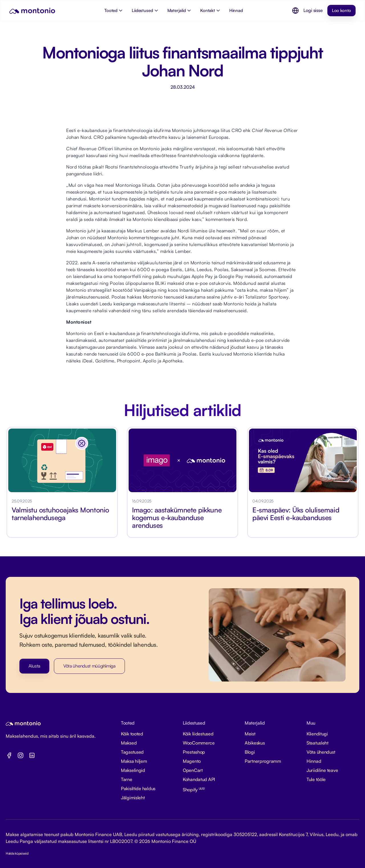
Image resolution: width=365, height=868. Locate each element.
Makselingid (133, 770)
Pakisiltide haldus (138, 788)
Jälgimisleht (133, 798)
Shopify (194, 790)
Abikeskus (255, 743)
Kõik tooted (132, 734)
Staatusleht (318, 743)
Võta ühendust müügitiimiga (89, 666)
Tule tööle (316, 779)
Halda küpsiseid (17, 853)
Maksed (129, 743)
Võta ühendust (321, 752)
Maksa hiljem (134, 761)
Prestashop (194, 752)
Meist (250, 734)
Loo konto (341, 10)
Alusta (34, 666)
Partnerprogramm (263, 761)
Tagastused (132, 752)
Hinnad (314, 761)
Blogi (250, 752)
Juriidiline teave (322, 770)
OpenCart (193, 770)
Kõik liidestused (198, 734)
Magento (192, 761)
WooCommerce (199, 743)
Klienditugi (317, 734)
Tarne (127, 779)
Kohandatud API (199, 779)
